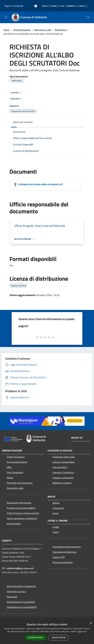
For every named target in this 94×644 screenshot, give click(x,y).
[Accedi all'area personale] (36, 6)
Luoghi (56, 527)
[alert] (47, 632)
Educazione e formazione (19, 503)
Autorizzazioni (14, 524)
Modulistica (61, 30)
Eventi (56, 532)
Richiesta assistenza (63, 562)
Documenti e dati (43, 30)
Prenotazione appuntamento (67, 547)
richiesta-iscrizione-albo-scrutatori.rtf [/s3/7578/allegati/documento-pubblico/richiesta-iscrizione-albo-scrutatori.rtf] (40, 184)
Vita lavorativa (60, 467)
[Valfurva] (82, 6)
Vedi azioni (17, 99)
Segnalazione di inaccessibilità (22, 607)
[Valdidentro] (71, 6)
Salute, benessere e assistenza (22, 518)
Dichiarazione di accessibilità (21, 602)
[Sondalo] (54, 6)
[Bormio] (45, 6)
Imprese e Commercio (63, 472)
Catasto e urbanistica (63, 478)
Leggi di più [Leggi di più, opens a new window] (82, 631)
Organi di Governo (16, 457)
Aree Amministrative (17, 462)
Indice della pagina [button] (23, 122)
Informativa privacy (16, 591)
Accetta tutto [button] (36, 638)
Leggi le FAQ (59, 557)
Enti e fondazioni (15, 472)
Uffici (9, 467)
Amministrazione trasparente (21, 586)
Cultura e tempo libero (64, 462)
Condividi (16, 93)
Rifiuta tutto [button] (59, 638)
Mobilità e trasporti (62, 483)
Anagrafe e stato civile (64, 457)
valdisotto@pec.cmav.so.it (20, 568)
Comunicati (58, 508)
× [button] (91, 623)
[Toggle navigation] (6, 17)
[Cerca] (88, 17)
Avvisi (56, 513)
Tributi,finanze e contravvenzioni (23, 513)
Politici (10, 478)
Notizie (56, 503)
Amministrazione (22, 30)
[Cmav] (62, 6)
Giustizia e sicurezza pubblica (21, 508)
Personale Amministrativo (20, 483)
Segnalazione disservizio (65, 552)
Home (6, 30)
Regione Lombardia (14, 6)
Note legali (12, 597)
